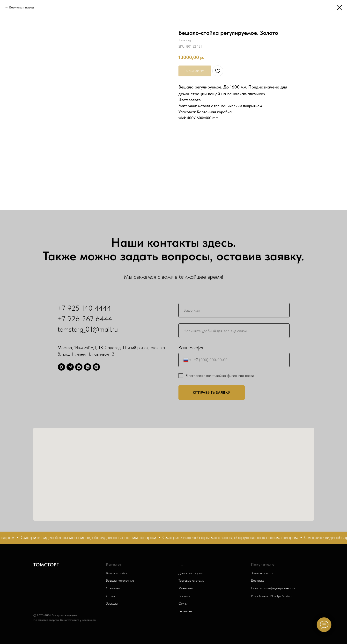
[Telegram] (70, 367)
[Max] (61, 367)
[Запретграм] (96, 367)
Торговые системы (191, 580)
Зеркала (112, 603)
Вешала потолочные (120, 580)
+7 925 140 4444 (84, 308)
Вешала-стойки (117, 573)
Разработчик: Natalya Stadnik (271, 596)
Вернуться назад (22, 7)
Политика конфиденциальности (273, 588)
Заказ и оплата (262, 573)
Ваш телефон (192, 348)
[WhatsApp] (88, 367)
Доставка (258, 580)
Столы (110, 596)
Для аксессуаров (190, 573)
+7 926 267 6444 (85, 319)
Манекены (186, 588)
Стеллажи (113, 588)
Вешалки (185, 596)
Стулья (183, 603)
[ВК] (79, 367)
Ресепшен (185, 611)
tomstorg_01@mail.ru (88, 329)
